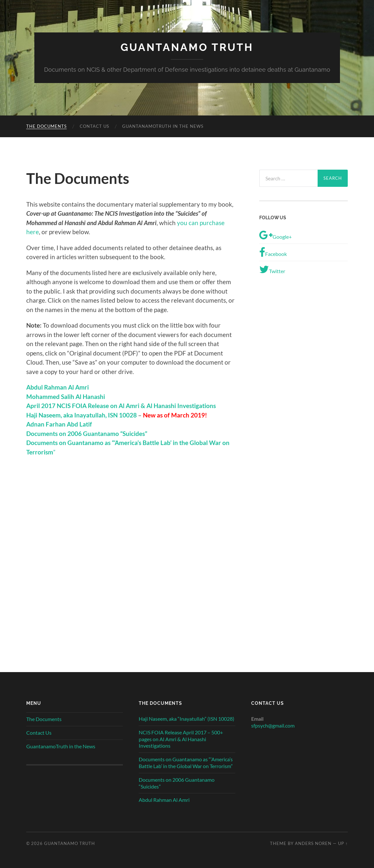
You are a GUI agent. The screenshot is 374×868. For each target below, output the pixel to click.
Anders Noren (313, 843)
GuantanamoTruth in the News (163, 126)
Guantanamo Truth (187, 47)
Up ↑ (343, 843)
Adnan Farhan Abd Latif (59, 424)
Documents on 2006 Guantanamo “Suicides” (177, 783)
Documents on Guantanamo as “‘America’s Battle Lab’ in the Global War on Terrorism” (186, 763)
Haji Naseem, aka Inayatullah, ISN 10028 (82, 415)
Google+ (275, 235)
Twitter (272, 270)
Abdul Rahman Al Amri (164, 800)
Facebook (273, 252)
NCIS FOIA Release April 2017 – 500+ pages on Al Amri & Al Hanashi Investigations (181, 739)
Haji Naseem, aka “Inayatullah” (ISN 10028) (187, 719)
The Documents (47, 126)
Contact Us (94, 126)
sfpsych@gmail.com (273, 725)
